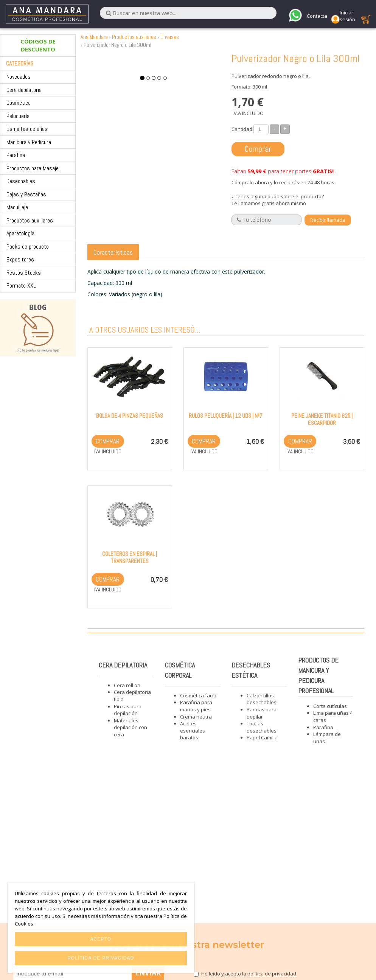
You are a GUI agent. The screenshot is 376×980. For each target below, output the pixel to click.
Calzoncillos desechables (262, 699)
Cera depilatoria (24, 90)
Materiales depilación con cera (131, 727)
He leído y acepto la (249, 974)
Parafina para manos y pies (196, 706)
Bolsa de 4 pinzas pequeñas (130, 416)
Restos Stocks (24, 273)
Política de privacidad (101, 958)
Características (113, 252)
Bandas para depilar (262, 713)
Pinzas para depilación (128, 710)
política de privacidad (272, 974)
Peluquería (18, 116)
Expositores (20, 259)
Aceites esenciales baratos (193, 730)
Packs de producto (28, 247)
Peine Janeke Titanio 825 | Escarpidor (322, 419)
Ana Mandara (94, 37)
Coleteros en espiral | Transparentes (130, 557)
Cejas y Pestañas (26, 194)
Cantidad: (242, 129)
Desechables (21, 181)
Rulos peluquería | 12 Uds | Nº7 (226, 416)
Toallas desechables (262, 727)
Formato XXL (21, 285)
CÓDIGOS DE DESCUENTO (38, 45)
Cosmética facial (199, 695)
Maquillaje (17, 207)
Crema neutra (196, 717)
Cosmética (19, 103)
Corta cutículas (330, 706)
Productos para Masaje (33, 168)
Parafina (16, 155)
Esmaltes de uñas (27, 129)
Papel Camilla (262, 737)
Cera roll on (127, 685)
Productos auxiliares (30, 220)
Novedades (19, 77)
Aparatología (20, 233)
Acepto (101, 939)
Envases (170, 37)
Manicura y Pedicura (29, 142)
